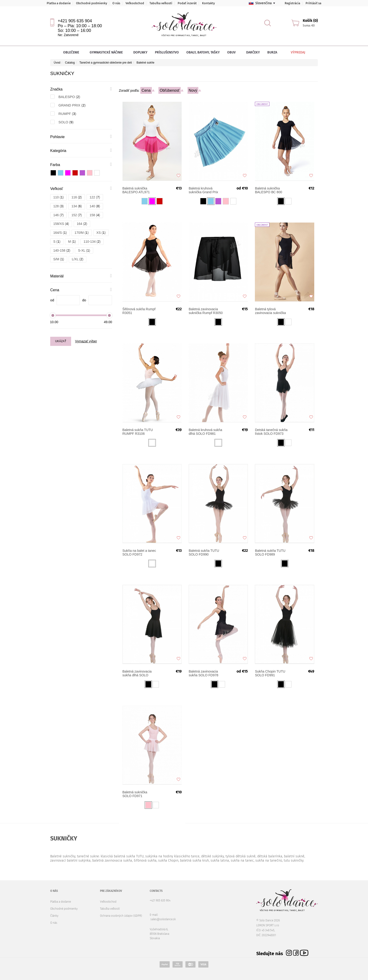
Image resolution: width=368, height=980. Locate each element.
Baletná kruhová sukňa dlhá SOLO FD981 (205, 432)
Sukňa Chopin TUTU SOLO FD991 (270, 673)
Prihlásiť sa (313, 3)
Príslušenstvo (167, 52)
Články (54, 916)
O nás (116, 3)
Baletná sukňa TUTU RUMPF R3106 (138, 432)
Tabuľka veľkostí (161, 3)
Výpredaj (295, 52)
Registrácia (292, 3)
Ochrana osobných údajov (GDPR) (121, 916)
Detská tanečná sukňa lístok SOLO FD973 (271, 432)
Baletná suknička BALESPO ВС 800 (268, 190)
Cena (146, 90)
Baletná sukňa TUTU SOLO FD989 (270, 552)
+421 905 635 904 (75, 21)
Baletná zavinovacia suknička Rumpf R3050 (206, 311)
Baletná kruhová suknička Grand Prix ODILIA (203, 190)
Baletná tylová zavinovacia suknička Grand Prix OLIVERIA (271, 311)
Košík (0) (310, 21)
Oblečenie (73, 52)
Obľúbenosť (170, 90)
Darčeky (253, 52)
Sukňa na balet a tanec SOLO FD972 (139, 552)
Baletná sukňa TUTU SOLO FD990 (204, 552)
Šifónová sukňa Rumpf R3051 (139, 311)
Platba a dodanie (59, 3)
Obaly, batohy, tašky (203, 52)
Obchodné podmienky (92, 3)
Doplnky (140, 52)
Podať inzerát (187, 3)
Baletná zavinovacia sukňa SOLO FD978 (203, 673)
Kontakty (208, 3)
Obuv (233, 52)
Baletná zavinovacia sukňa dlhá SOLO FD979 (137, 673)
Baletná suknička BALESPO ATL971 (136, 190)
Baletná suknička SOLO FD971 (135, 794)
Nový (193, 90)
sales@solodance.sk (163, 919)
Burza (272, 52)
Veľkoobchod (135, 3)
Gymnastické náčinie (108, 52)
